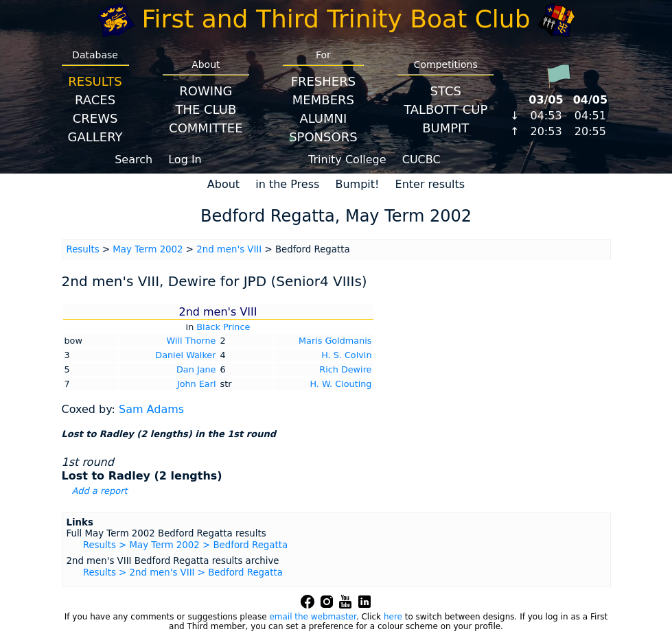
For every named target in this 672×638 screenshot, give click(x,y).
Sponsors (323, 137)
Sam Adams (151, 409)
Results (95, 81)
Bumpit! (357, 184)
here (393, 617)
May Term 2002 (148, 249)
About (223, 184)
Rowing (206, 91)
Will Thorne (192, 341)
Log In (185, 159)
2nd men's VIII (229, 249)
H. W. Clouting (340, 384)
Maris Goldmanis (335, 341)
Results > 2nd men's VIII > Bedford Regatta (183, 572)
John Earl (197, 384)
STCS (446, 91)
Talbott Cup (445, 109)
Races (95, 100)
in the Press (287, 184)
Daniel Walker (185, 355)
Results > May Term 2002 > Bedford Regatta (185, 545)
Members (323, 100)
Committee (206, 128)
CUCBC (421, 159)
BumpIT (445, 128)
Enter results (430, 184)
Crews (95, 118)
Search (134, 159)
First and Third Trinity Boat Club (336, 19)
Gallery (95, 137)
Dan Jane (196, 369)
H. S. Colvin (346, 355)
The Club (206, 109)
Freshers (324, 81)
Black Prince (223, 327)
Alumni (323, 118)
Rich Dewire (345, 369)
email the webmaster (312, 617)
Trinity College (347, 159)
